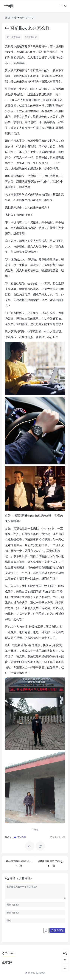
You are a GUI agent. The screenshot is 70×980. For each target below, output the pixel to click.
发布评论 (57, 930)
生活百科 (19, 18)
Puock (42, 973)
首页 (8, 18)
